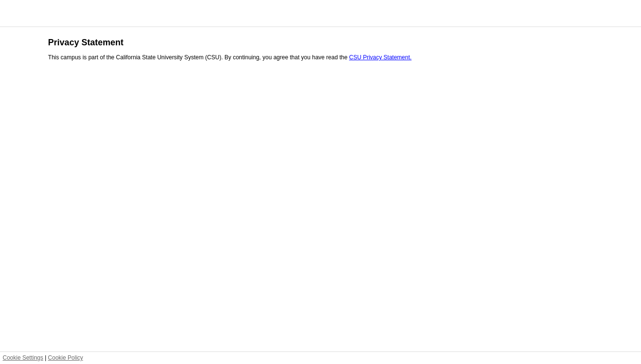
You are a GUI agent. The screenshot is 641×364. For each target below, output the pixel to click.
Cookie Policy (65, 358)
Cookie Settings (23, 358)
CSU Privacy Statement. (380, 57)
